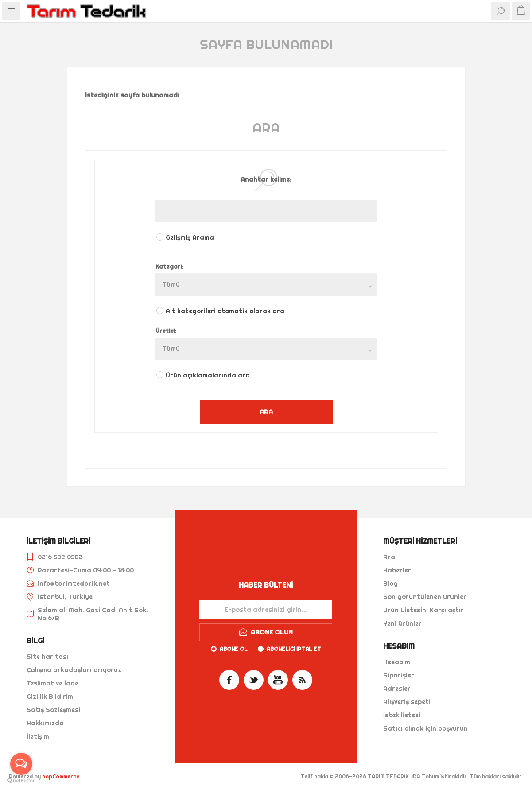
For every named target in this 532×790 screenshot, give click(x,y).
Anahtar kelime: (266, 179)
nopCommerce (61, 776)
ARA (266, 412)
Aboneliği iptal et (294, 649)
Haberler (397, 570)
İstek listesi (402, 715)
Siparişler (399, 675)
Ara (389, 557)
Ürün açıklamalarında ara (208, 375)
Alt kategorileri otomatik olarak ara (225, 311)
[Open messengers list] (21, 764)
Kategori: (169, 266)
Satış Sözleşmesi (53, 710)
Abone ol (234, 649)
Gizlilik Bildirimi (51, 697)
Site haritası (47, 657)
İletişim (38, 736)
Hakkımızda (45, 723)
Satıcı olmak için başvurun (425, 728)
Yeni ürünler (402, 623)
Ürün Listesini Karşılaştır (423, 610)
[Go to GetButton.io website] (21, 781)
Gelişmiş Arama (190, 237)
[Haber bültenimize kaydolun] (266, 610)
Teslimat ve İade (52, 683)
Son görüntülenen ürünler (425, 597)
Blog (390, 584)
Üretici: (166, 331)
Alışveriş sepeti (407, 702)
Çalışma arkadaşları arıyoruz (74, 670)
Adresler (397, 689)
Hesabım (397, 662)
